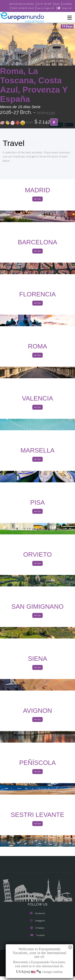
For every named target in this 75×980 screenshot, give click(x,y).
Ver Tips (37, 203)
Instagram (38, 925)
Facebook (37, 918)
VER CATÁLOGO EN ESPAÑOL (30, 4)
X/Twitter (37, 932)
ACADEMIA (18, 8)
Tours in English (63, 8)
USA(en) (67, 12)
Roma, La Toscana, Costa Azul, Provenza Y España (34, 89)
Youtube (37, 939)
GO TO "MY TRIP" (56, 4)
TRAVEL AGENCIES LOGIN (39, 8)
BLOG (69, 4)
